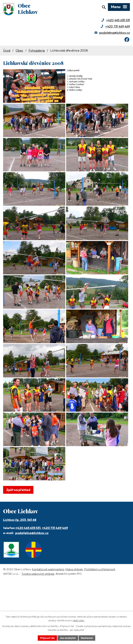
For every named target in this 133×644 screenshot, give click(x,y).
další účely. (79, 620)
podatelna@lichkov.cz (115, 33)
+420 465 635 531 (118, 21)
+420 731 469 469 (118, 27)
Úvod (7, 51)
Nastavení (87, 638)
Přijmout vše (47, 638)
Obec (19, 51)
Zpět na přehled (18, 546)
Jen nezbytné (68, 638)
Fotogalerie (37, 51)
